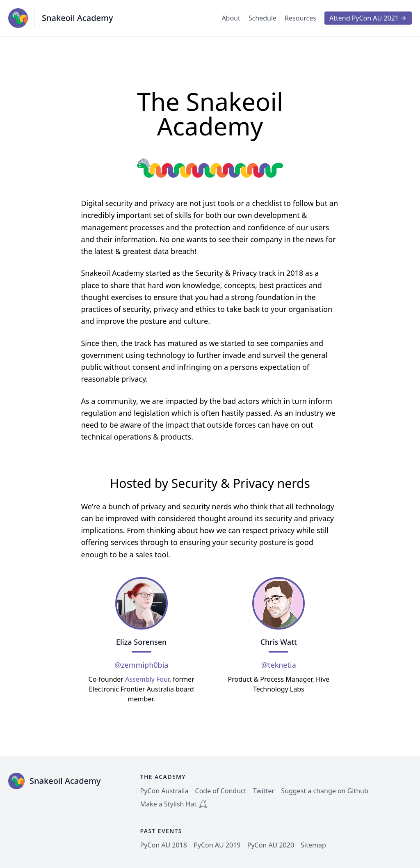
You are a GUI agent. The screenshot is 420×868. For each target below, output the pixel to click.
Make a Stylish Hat (174, 804)
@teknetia (279, 665)
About (231, 18)
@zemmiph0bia (141, 665)
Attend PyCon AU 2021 (368, 18)
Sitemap (313, 845)
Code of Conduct (221, 791)
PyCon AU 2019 (217, 845)
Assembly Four (147, 679)
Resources (300, 18)
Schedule (262, 18)
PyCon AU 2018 (164, 845)
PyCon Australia (164, 791)
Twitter (264, 791)
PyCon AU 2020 (271, 845)
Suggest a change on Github (324, 791)
